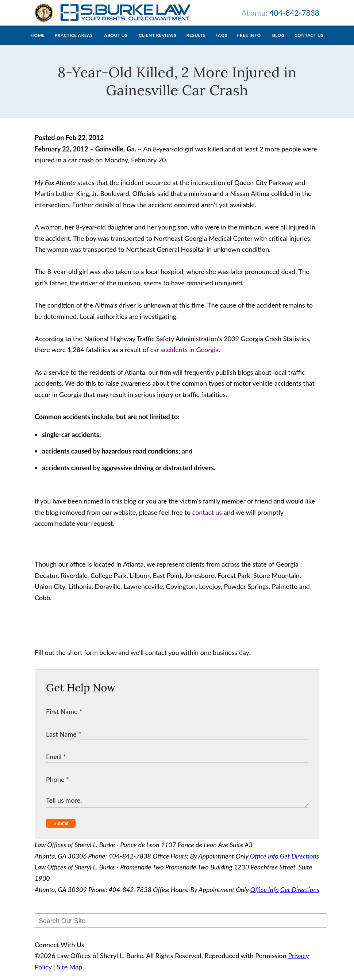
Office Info (264, 863)
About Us (116, 43)
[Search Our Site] (181, 928)
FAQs (221, 43)
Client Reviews (157, 43)
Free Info (249, 43)
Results (196, 43)
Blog (278, 43)
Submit (61, 831)
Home (38, 43)
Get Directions (299, 863)
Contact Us (309, 43)
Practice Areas (74, 43)
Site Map (69, 974)
